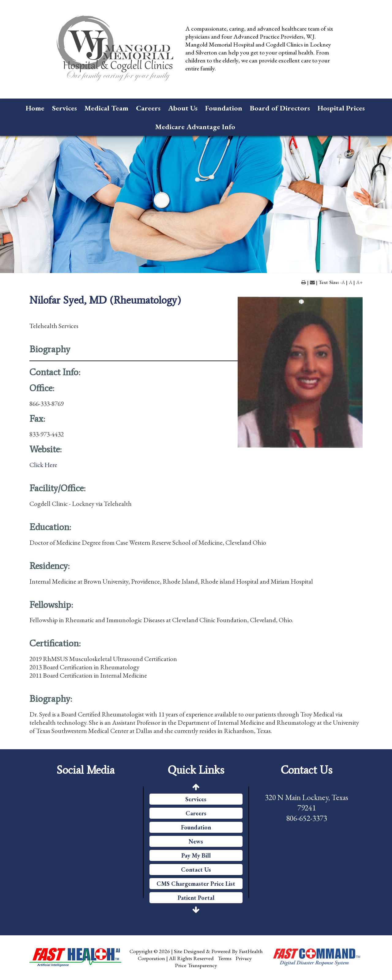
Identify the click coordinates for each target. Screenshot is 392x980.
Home (35, 108)
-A (343, 282)
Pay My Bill (196, 855)
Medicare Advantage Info (195, 127)
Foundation (224, 108)
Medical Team (106, 108)
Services (64, 108)
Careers (148, 108)
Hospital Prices (341, 108)
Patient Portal (196, 898)
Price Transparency (196, 965)
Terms (225, 958)
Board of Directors (280, 108)
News (196, 841)
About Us (183, 108)
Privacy (244, 958)
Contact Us (196, 870)
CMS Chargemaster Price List (196, 884)
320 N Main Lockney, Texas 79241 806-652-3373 (307, 808)
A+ (359, 282)
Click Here (43, 465)
